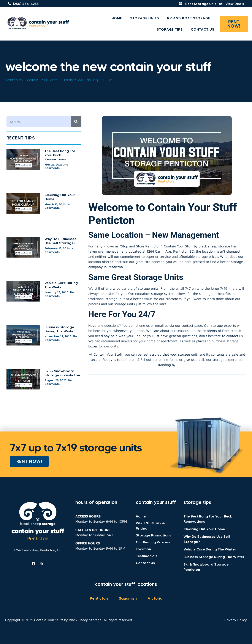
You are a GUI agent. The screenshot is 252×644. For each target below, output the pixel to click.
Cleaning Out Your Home (60, 197)
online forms (168, 360)
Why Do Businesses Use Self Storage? (60, 241)
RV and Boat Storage (189, 18)
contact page (192, 325)
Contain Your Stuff (108, 354)
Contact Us (203, 29)
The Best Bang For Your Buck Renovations (60, 155)
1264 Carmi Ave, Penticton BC (170, 251)
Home (117, 18)
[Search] (76, 122)
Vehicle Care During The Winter (61, 285)
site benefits (154, 262)
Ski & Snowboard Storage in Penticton (62, 373)
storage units (124, 304)
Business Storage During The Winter (60, 329)
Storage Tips (170, 29)
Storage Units (145, 18)
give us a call (194, 360)
